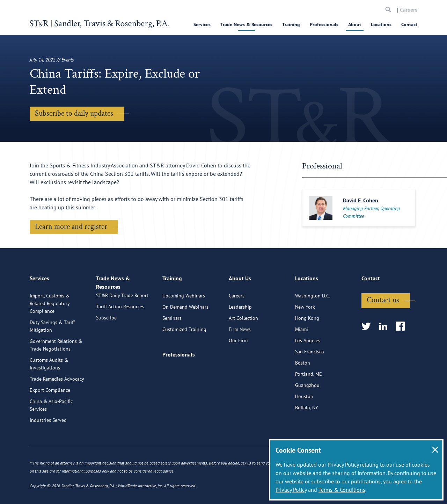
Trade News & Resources (246, 24)
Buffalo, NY (307, 435)
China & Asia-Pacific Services (51, 433)
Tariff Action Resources (120, 342)
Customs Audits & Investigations (49, 392)
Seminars (172, 346)
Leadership (240, 335)
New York (305, 335)
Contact (409, 24)
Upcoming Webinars (184, 324)
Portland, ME (309, 402)
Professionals (324, 24)
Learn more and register (71, 227)
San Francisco (310, 380)
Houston (304, 424)
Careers (409, 10)
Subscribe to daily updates (74, 113)
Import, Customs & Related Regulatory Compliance (50, 331)
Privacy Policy (291, 490)
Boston (303, 391)
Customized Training (184, 357)
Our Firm (238, 368)
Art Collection (243, 346)
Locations (381, 24)
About (355, 24)
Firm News (240, 357)
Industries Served (48, 448)
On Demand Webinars (185, 335)
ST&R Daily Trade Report (122, 331)
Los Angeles (308, 368)
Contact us (383, 328)
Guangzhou (307, 413)
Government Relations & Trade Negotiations (56, 373)
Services (202, 24)
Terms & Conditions (342, 490)
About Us (240, 309)
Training (291, 24)
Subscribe (106, 353)
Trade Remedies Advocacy (57, 407)
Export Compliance (50, 418)
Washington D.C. (313, 324)
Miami (302, 357)
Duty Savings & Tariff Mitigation (52, 354)
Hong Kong (307, 346)
